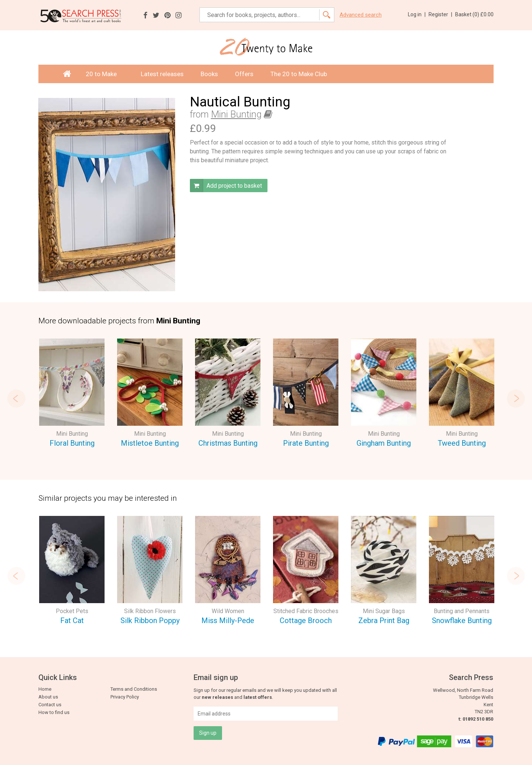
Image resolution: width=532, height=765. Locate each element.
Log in (417, 14)
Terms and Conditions (134, 689)
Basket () (474, 14)
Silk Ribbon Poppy (150, 620)
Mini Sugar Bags (384, 611)
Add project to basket (226, 186)
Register (440, 14)
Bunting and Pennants (462, 611)
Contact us (50, 705)
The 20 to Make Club (299, 74)
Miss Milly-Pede (228, 620)
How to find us (54, 712)
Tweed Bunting (462, 443)
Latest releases (162, 74)
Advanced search (361, 15)
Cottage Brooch (306, 620)
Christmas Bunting (228, 443)
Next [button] (516, 398)
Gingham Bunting (384, 443)
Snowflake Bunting (462, 620)
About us (48, 697)
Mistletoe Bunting (150, 443)
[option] (72, 394)
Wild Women (228, 611)
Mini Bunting (236, 114)
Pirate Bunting (306, 443)
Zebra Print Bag (384, 620)
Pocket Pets (72, 611)
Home (45, 689)
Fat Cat (72, 620)
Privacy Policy (125, 697)
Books (209, 74)
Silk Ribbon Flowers (150, 611)
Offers (244, 74)
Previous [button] (16, 398)
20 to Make (105, 74)
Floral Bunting (72, 443)
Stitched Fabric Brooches (306, 611)
